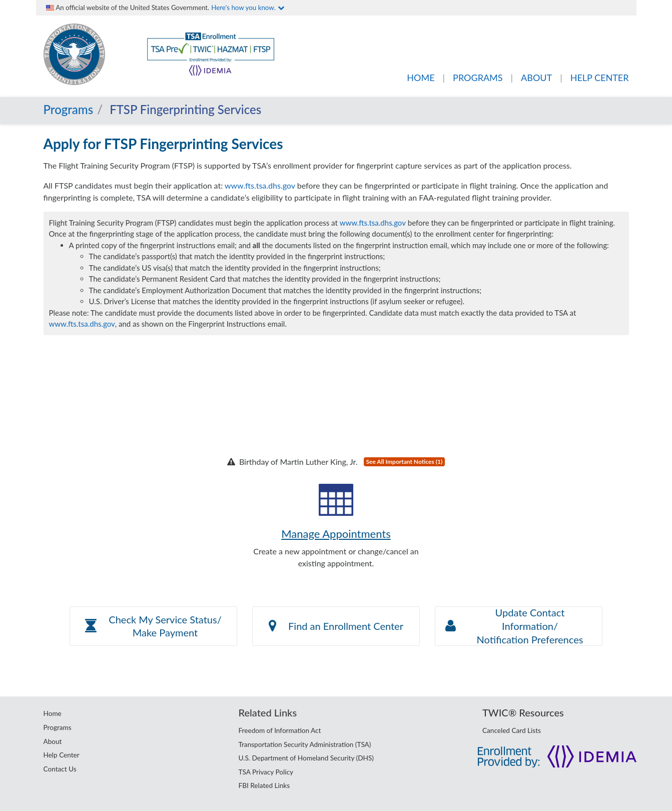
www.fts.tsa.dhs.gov (260, 185)
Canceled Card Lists (512, 730)
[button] (153, 626)
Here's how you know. (247, 8)
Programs (69, 109)
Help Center (62, 755)
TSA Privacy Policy (266, 772)
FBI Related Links (264, 785)
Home (53, 713)
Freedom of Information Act (280, 730)
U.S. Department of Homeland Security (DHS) (306, 758)
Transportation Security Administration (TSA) (305, 744)
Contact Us (60, 769)
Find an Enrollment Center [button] (336, 626)
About (53, 741)
